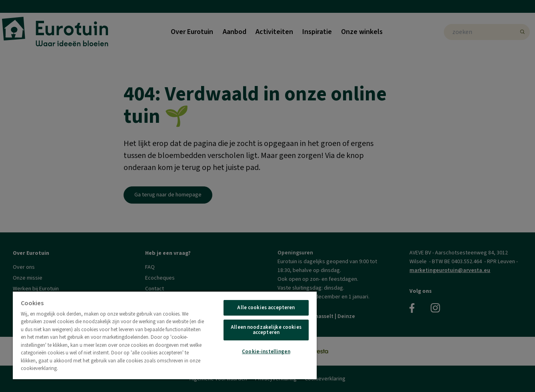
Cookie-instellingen (266, 352)
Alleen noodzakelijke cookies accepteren (266, 330)
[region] (165, 335)
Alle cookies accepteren (266, 308)
